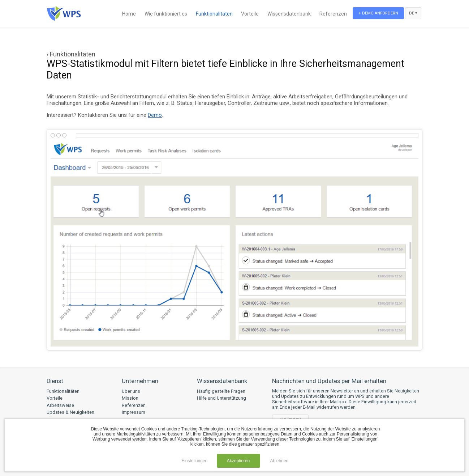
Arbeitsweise (60, 405)
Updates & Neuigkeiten (70, 412)
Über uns (131, 391)
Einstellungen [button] (194, 461)
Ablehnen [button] (279, 461)
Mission (130, 398)
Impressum (134, 412)
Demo (155, 115)
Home (129, 14)
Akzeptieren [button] (238, 461)
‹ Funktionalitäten (71, 54)
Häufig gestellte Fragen (221, 391)
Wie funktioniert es (166, 14)
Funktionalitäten (214, 14)
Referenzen (333, 14)
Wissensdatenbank (289, 14)
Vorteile (250, 14)
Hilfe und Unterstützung (221, 398)
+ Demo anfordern (378, 13)
